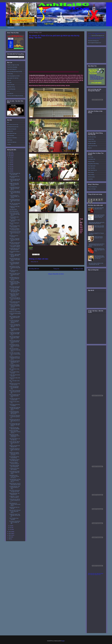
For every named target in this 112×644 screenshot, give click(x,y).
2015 (10, 154)
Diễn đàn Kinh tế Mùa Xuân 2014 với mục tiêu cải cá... (15, 350)
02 (10, 528)
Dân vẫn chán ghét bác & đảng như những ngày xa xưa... (15, 260)
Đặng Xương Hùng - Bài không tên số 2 (14, 494)
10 (10, 161)
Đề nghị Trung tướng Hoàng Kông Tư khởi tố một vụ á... (15, 432)
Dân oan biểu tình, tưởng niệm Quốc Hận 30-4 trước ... (15, 318)
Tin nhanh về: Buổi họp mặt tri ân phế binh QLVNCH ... (14, 322)
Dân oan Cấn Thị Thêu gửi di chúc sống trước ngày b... (15, 511)
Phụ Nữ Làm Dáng (92, 137)
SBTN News (10, 140)
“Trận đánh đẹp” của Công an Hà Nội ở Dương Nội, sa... (15, 481)
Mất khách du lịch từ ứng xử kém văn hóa (15, 384)
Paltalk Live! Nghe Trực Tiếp (13, 65)
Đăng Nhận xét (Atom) (58, 274)
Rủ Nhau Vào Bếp (92, 144)
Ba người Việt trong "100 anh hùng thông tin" (15, 249)
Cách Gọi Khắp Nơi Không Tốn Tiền (15, 72)
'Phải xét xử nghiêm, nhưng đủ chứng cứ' (14, 463)
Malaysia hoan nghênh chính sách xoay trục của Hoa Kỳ (14, 454)
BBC (8, 122)
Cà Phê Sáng (10, 74)
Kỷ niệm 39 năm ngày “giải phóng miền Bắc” (15, 428)
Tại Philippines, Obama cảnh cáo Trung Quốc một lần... (15, 366)
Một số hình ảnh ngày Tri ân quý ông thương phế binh (15, 299)
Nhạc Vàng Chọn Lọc (92, 170)
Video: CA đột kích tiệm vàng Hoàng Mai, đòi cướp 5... (14, 330)
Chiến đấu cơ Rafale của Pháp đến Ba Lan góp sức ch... (15, 358)
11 (10, 159)
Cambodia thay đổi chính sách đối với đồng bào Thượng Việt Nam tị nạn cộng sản (96, 245)
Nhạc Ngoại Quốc (92, 166)
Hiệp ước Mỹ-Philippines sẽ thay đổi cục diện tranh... (15, 338)
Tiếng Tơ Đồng (91, 175)
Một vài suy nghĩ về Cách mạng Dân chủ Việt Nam (15, 275)
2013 (10, 532)
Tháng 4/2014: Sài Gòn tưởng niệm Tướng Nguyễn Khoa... (14, 295)
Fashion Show (91, 139)
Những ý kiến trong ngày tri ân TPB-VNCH (15, 302)
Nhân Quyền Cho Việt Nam (13, 78)
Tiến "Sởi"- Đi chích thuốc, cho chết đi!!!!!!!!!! (15, 204)
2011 (10, 535)
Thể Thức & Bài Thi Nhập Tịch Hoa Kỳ (15, 96)
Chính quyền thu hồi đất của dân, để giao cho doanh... (14, 472)
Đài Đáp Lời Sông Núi (12, 129)
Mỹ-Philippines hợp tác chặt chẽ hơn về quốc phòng (14, 346)
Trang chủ (56, 269)
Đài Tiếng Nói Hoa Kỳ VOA (13, 127)
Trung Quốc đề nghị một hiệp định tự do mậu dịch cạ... (14, 188)
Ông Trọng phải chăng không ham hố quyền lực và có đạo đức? (100, 257)
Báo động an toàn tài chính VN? (14, 236)
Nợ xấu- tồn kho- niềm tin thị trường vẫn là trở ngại (15, 443)
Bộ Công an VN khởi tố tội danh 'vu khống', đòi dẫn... (15, 522)
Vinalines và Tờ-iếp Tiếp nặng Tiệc (14, 207)
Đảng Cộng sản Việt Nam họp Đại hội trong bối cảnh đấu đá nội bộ (97, 223)
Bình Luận (9, 83)
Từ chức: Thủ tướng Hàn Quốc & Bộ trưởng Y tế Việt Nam (15, 326)
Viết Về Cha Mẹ (91, 177)
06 (10, 168)
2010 (10, 537)
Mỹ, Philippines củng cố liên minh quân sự (14, 460)
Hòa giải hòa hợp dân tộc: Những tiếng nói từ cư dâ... (15, 421)
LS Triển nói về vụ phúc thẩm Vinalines (14, 469)
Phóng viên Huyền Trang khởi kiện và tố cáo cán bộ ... (15, 515)
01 (10, 529)
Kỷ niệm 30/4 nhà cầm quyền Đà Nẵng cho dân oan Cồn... (14, 413)
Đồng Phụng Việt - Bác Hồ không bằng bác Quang (15, 484)
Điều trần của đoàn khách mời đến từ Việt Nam (15, 243)
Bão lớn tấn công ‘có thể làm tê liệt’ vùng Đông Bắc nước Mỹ (96, 264)
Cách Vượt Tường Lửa (12, 69)
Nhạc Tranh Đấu (91, 168)
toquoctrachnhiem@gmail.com (98, 36)
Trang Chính (11, 28)
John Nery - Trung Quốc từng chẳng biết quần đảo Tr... (14, 240)
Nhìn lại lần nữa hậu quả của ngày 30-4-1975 (15, 287)
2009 (10, 539)
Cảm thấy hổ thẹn (13, 209)
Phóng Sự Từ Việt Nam (12, 138)
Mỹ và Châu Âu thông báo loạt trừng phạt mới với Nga (15, 392)
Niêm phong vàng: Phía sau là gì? (14, 177)
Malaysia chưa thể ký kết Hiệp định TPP (15, 446)
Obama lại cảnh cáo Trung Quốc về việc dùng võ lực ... (15, 233)
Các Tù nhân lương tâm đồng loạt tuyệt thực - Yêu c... (14, 264)
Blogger (63, 641)
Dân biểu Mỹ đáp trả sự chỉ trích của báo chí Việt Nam (14, 279)
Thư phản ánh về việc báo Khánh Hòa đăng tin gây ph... (15, 409)
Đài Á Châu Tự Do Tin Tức (13, 125)
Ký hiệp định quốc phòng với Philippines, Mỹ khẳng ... (15, 362)
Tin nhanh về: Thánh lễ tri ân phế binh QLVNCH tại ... (15, 417)
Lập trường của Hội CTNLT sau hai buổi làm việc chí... (14, 477)
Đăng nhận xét (34, 262)
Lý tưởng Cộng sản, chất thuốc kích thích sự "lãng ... (15, 488)
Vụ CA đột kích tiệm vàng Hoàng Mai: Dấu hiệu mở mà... (15, 425)
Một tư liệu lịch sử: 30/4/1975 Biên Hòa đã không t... (15, 504)
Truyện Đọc (90, 179)
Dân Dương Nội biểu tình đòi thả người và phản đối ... (15, 201)
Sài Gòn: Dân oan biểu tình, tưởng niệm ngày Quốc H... (15, 214)
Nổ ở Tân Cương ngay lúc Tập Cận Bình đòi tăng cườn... (15, 193)
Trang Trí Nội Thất (92, 141)
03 (10, 526)
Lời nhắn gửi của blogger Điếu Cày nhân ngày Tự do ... (15, 334)
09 (10, 163)
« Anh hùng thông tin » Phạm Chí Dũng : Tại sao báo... (14, 197)
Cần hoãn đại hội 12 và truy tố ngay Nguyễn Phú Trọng (100, 250)
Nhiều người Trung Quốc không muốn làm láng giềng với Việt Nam (99, 216)
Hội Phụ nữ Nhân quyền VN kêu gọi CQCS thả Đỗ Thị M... (15, 306)
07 (10, 166)
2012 (10, 534)
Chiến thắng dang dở (14, 211)
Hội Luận (9, 80)
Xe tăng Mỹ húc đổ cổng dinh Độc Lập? (15, 309)
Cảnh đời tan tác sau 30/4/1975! (14, 271)
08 (10, 165)
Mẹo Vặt (90, 148)
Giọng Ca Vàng (91, 161)
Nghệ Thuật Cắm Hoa (93, 146)
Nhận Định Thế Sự (11, 87)
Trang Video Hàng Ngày (12, 67)
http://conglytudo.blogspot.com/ (94, 43)
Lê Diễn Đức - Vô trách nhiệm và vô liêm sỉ (14, 497)
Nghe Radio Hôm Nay (12, 133)
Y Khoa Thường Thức (92, 187)
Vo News (9, 144)
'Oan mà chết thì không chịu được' (14, 372)
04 (10, 172)
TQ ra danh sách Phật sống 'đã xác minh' (99, 208)
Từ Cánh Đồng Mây (11, 89)
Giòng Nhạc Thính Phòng (93, 164)
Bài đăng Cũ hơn (78, 269)
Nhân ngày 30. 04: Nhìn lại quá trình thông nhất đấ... (15, 268)
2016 (10, 152)
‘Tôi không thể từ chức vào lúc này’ (14, 218)
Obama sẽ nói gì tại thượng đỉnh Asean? (99, 237)
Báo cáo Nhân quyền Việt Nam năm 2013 (15, 174)
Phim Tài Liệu (91, 172)
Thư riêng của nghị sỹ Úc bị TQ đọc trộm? (15, 399)
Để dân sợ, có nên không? (15, 312)
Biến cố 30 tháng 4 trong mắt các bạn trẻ (15, 226)
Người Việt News (11, 136)
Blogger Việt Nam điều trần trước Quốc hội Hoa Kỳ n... (14, 184)
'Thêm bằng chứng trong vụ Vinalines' (15, 405)
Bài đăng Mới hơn (34, 269)
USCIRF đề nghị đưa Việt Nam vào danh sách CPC (15, 180)
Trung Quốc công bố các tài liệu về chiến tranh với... (15, 450)
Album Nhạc (91, 157)
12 (10, 157)
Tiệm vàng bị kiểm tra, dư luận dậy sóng (15, 439)
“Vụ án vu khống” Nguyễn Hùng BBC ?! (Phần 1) (15, 246)
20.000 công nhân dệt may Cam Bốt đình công (14, 388)
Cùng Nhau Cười (92, 159)
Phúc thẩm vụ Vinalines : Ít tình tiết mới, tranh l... (15, 229)
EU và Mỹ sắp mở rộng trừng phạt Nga (14, 457)
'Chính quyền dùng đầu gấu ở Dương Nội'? (14, 466)
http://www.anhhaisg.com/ (93, 41)
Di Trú (8, 91)
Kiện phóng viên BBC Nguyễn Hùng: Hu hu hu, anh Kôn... (14, 436)
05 (10, 170)
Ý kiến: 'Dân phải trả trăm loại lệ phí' (15, 375)
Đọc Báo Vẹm (10, 131)
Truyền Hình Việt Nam (12, 142)
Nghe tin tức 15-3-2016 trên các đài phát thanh (99, 226)
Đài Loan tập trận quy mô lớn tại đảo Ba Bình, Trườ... (15, 396)
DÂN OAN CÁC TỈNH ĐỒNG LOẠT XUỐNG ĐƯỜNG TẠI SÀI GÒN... (15, 283)
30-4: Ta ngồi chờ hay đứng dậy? (14, 519)
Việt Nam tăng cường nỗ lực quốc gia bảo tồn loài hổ (15, 342)
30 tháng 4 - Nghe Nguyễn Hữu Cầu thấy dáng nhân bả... (15, 256)
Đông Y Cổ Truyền (92, 189)
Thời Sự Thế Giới (11, 85)
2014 (10, 156)
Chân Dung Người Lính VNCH (13, 76)
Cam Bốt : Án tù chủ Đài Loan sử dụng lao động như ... (15, 354)
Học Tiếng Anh (10, 94)
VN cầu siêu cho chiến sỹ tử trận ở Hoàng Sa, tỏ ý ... (15, 500)
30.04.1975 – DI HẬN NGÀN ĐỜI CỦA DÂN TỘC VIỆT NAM (15, 291)
